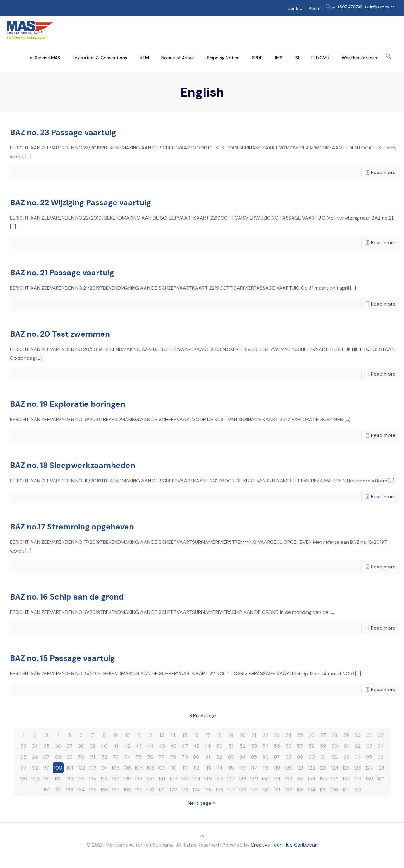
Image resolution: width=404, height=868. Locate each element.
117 (254, 768)
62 (358, 746)
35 (47, 746)
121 (300, 768)
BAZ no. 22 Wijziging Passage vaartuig (81, 203)
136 (104, 779)
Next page (202, 803)
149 (254, 779)
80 (196, 757)
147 (231, 779)
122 (312, 768)
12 (150, 735)
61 (346, 746)
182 (289, 790)
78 (173, 757)
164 (81, 790)
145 (208, 779)
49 (208, 746)
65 (23, 757)
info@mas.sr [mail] (382, 7)
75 (139, 757)
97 (23, 768)
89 (300, 757)
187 (346, 790)
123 (323, 768)
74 (127, 757)
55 (277, 746)
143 (185, 779)
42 (127, 746)
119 (277, 768)
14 (173, 735)
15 (185, 735)
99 (46, 768)
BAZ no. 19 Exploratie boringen (68, 404)
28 (335, 735)
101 (70, 768)
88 (288, 757)
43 (139, 746)
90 (312, 757)
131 (47, 779)
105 (116, 768)
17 (208, 735)
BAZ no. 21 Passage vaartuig (62, 273)
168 (127, 790)
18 (219, 735)
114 (219, 768)
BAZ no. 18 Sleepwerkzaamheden (73, 465)
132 (58, 779)
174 (196, 790)
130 (35, 779)
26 (312, 735)
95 (369, 757)
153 (300, 779)
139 (139, 779)
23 (277, 735)
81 (208, 757)
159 (369, 779)
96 (381, 757)
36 (58, 746)
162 (58, 790)
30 (358, 735)
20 (242, 735)
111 (185, 768)
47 (185, 746)
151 (277, 779)
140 (150, 779)
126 (358, 768)
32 (381, 735)
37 (70, 746)
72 (104, 757)
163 (69, 790)
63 (369, 746)
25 (300, 735)
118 (266, 768)
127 (369, 768)
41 (116, 746)
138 (127, 779)
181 (277, 790)
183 (300, 790)
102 (81, 768)
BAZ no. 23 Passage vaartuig (63, 133)
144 (196, 779)
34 (35, 746)
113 (208, 768)
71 (93, 757)
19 (231, 735)
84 (242, 757)
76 (150, 757)
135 (93, 779)
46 (173, 746)
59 (323, 746)
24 (288, 735)
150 (265, 779)
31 (369, 735)
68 (58, 757)
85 (254, 757)
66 (35, 757)
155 (323, 779)
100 (58, 768)
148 (242, 779)
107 (139, 768)
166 (104, 790)
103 (93, 768)
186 (335, 790)
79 (185, 757)
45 (162, 746)
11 (139, 735)
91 (323, 757)
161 (46, 790)
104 (104, 768)
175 (208, 790)
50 (219, 746)
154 (311, 779)
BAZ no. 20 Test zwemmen (60, 334)
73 (116, 757)
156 (335, 779)
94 (358, 757)
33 (23, 746)
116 (242, 768)
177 (231, 790)
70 (81, 757)
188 (358, 790)
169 (139, 790)
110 (173, 768)
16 (196, 735)
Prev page (202, 716)
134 (81, 779)
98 (35, 768)
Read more (383, 172)
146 (219, 779)
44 (150, 746)
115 (231, 768)
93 (346, 757)
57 (300, 746)
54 (266, 746)
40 (104, 746)
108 (150, 768)
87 (277, 757)
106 (127, 768)
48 (196, 746)
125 (346, 768)
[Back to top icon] (202, 836)
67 (46, 757)
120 (289, 768)
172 (173, 790)
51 (231, 746)
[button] (329, 9)
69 (69, 757)
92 (335, 757)
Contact (296, 9)
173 (185, 790)
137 (116, 779)
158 (358, 779)
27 (323, 735)
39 (93, 746)
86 (266, 757)
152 (288, 779)
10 (127, 735)
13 (162, 735)
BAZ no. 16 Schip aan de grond (67, 597)
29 (346, 735)
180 (266, 790)
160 (381, 779)
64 (381, 746)
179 (254, 790)
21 (254, 735)
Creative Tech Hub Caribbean (284, 845)
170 (150, 790)
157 (346, 779)
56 (288, 746)
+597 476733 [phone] (349, 7)
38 (81, 746)
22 (265, 735)
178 (242, 790)
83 (231, 757)
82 (219, 757)
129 (23, 779)
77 (162, 757)
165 (93, 790)
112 (196, 768)
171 (162, 790)
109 (162, 768)
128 (381, 768)
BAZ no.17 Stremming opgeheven (72, 527)
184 (312, 790)
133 (70, 779)
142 (173, 779)
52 (242, 746)
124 (335, 768)
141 (162, 779)
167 (116, 790)
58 (312, 746)
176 (219, 790)
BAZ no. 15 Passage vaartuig (62, 658)
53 (254, 746)
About (315, 9)
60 (335, 746)
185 (323, 790)
